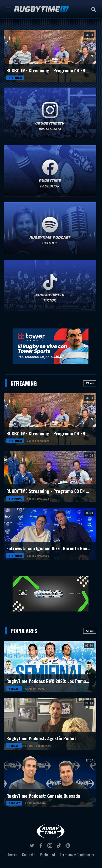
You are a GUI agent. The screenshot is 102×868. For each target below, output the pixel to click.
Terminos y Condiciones (77, 855)
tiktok (60, 847)
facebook (42, 847)
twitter (32, 847)
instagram (51, 847)
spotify (69, 847)
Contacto (29, 855)
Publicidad (47, 855)
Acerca (12, 855)
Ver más (90, 383)
